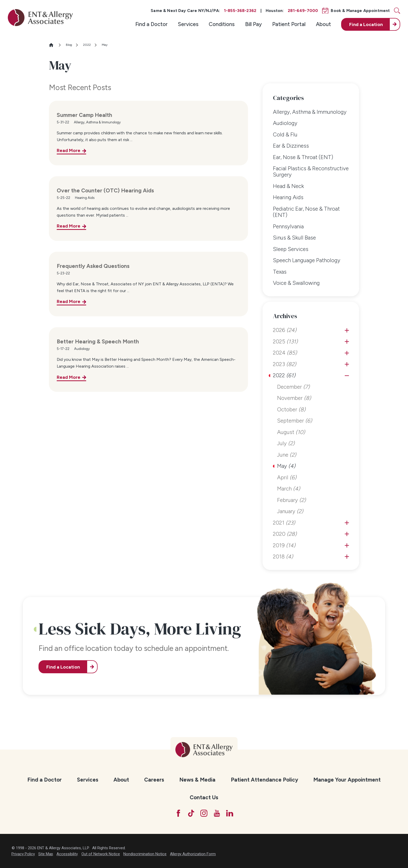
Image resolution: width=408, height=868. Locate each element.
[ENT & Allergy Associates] (40, 17)
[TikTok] (191, 813)
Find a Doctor (151, 24)
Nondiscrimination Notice (145, 854)
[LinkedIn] (230, 813)
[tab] (347, 330)
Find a (366, 24)
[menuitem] (151, 24)
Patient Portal (289, 24)
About (323, 24)
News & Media (197, 780)
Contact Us (204, 797)
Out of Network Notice (101, 854)
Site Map (46, 854)
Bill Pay (253, 24)
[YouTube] (217, 813)
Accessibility (67, 854)
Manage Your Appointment (347, 780)
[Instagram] (204, 813)
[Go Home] (53, 45)
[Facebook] (178, 813)
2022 (87, 45)
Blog (69, 45)
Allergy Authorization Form (193, 854)
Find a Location (63, 667)
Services (188, 24)
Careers (154, 780)
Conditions (222, 24)
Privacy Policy (23, 854)
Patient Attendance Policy (264, 780)
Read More (69, 150)
